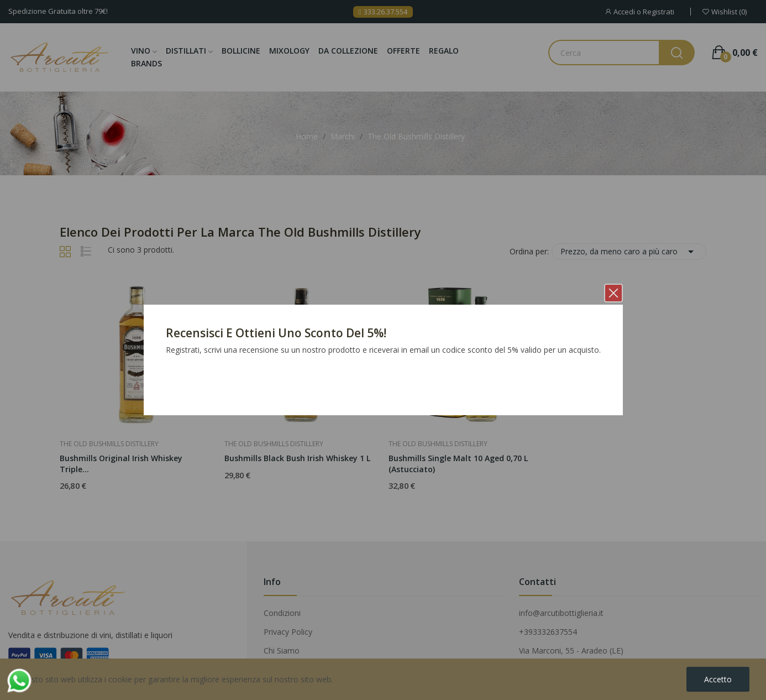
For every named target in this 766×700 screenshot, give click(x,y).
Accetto (718, 679)
